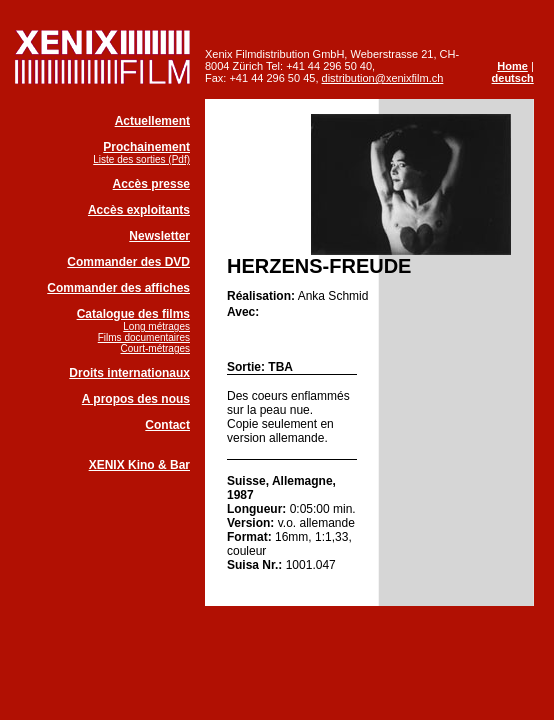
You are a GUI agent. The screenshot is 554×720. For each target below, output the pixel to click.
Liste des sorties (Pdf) (141, 159)
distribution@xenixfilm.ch (383, 78)
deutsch (513, 78)
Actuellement (152, 121)
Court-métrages (155, 348)
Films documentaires (144, 337)
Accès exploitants (139, 210)
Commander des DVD (128, 262)
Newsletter (159, 236)
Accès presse (151, 184)
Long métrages (156, 326)
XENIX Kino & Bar (139, 465)
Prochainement (146, 147)
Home (512, 66)
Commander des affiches (118, 288)
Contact (167, 425)
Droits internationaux (129, 373)
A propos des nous (136, 399)
